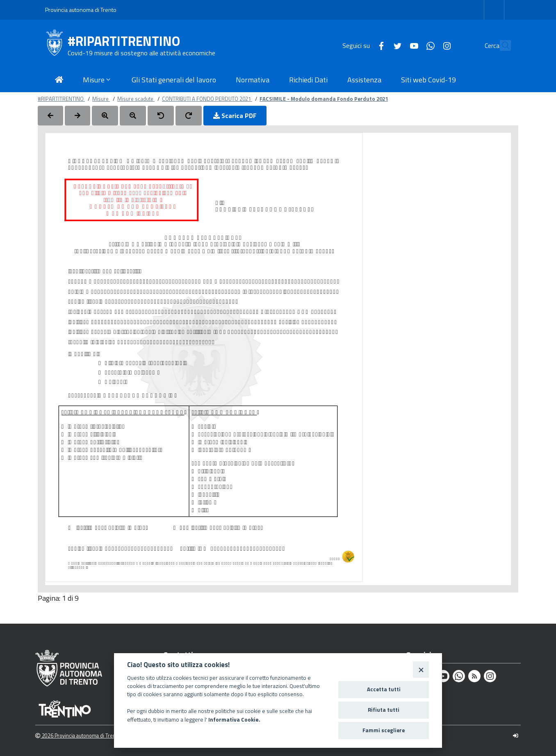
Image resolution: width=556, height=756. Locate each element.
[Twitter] (380, 45)
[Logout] (516, 736)
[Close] (421, 669)
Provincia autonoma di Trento (81, 10)
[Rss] (474, 676)
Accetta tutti (384, 689)
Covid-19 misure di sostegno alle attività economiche (141, 53)
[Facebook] (363, 45)
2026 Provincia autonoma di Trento (78, 736)
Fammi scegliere (384, 730)
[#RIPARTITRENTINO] (56, 45)
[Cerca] (501, 45)
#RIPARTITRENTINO (124, 41)
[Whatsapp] (412, 45)
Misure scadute (136, 99)
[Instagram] (429, 45)
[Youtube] (396, 45)
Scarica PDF (235, 116)
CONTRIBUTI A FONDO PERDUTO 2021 (207, 99)
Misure (101, 99)
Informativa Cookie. (234, 720)
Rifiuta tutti (384, 710)
